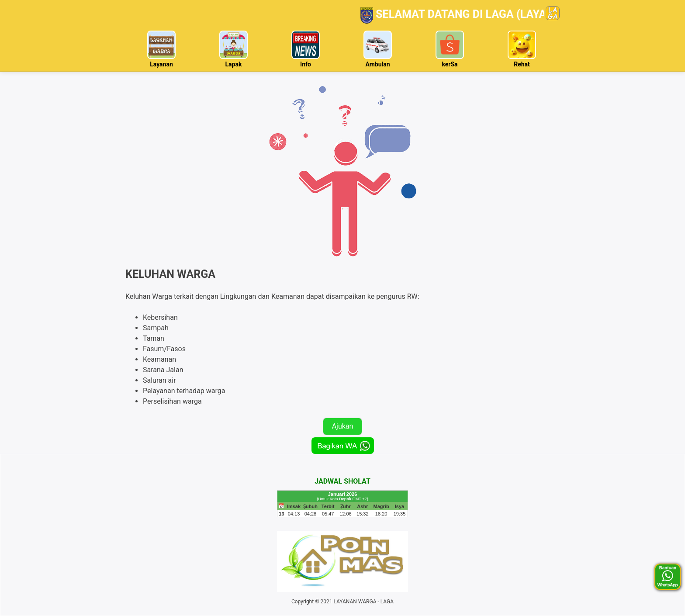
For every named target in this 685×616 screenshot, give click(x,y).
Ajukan (343, 426)
